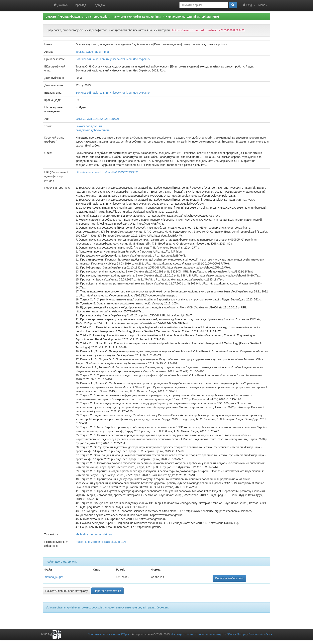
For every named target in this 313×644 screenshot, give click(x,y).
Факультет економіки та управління (136, 17)
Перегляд (81, 5)
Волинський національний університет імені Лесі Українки (113, 59)
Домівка (61, 5)
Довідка (100, 5)
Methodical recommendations (94, 534)
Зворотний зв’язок (261, 634)
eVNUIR (51, 17)
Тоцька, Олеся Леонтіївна (92, 52)
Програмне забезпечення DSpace (109, 634)
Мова (263, 5)
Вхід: (249, 5)
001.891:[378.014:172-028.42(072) (97, 119)
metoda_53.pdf (54, 577)
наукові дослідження (89, 126)
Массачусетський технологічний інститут (197, 634)
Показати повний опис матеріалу (67, 591)
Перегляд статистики (107, 591)
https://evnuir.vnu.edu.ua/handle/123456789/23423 (107, 172)
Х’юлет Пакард (237, 634)
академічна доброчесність (92, 130)
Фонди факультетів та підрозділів (84, 17)
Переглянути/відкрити (229, 578)
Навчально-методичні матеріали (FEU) (192, 17)
